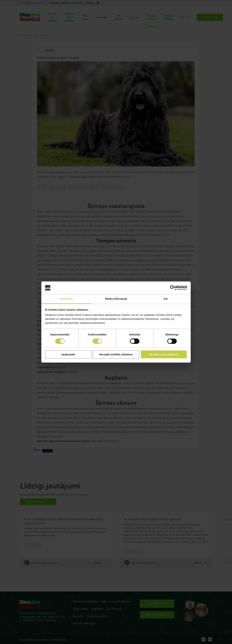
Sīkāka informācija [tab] (116, 299)
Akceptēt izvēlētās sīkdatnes (116, 354)
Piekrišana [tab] (66, 299)
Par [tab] (166, 299)
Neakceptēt (68, 354)
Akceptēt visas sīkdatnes (164, 354)
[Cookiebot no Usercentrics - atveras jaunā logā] (173, 288)
